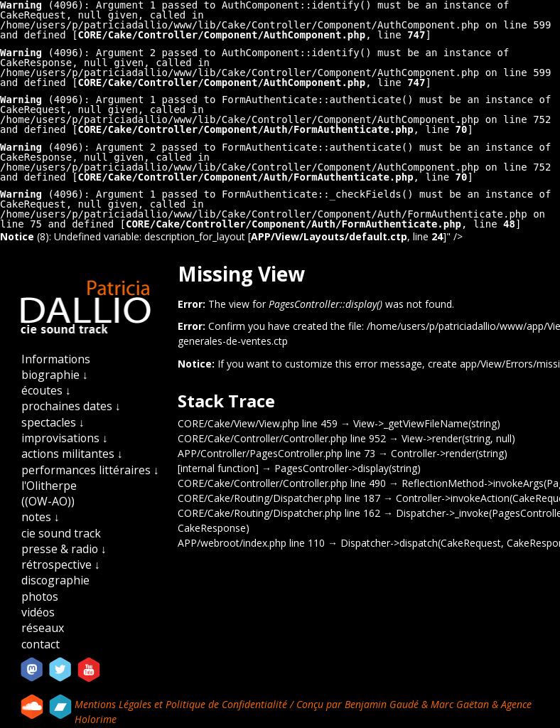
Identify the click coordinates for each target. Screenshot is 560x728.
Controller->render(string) (449, 453)
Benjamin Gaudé (383, 704)
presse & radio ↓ (64, 549)
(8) (25, 236)
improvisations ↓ (65, 438)
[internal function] (218, 468)
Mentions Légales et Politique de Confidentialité (182, 704)
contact (41, 644)
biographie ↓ (55, 375)
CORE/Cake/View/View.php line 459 (258, 423)
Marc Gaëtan (460, 704)
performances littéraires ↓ (90, 470)
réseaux (43, 628)
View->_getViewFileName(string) (427, 423)
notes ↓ (41, 517)
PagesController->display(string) (348, 468)
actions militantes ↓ (72, 454)
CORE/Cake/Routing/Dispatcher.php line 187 (279, 498)
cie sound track (61, 533)
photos (40, 596)
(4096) (42, 53)
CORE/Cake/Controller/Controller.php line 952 (282, 438)
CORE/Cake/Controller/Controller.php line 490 (282, 483)
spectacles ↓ (53, 422)
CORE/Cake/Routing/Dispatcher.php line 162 (279, 513)
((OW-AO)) (48, 501)
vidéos (38, 612)
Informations (56, 359)
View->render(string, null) (458, 438)
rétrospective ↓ (61, 564)
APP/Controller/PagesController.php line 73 (276, 453)
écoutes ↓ (46, 390)
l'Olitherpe (49, 486)
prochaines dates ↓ (71, 406)
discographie (55, 580)
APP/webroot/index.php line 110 (251, 543)
